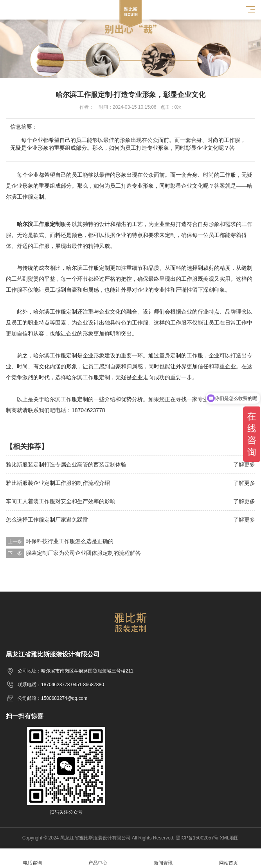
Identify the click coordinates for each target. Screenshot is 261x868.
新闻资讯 (163, 858)
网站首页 (228, 858)
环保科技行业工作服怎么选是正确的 (70, 541)
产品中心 (98, 858)
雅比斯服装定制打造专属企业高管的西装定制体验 (66, 464)
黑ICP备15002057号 (197, 838)
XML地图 (229, 838)
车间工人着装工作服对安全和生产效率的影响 (61, 501)
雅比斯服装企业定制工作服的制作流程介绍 (58, 483)
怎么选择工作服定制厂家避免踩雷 (47, 520)
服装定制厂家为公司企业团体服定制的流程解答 (83, 553)
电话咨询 (33, 858)
